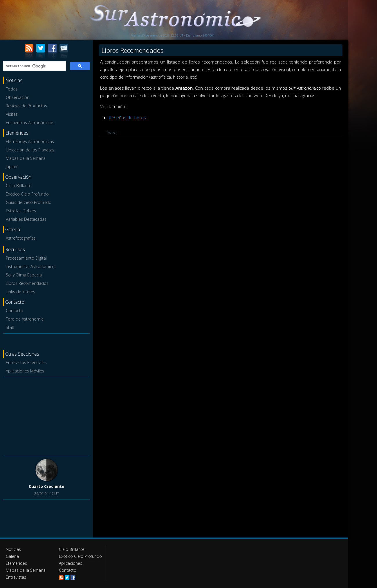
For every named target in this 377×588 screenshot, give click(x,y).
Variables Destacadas (26, 219)
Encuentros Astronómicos (30, 123)
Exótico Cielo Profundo (27, 194)
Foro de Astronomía (25, 319)
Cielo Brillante (19, 186)
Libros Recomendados (27, 283)
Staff (10, 327)
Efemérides (16, 563)
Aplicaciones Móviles (25, 371)
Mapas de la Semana (26, 158)
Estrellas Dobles (21, 211)
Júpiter (12, 167)
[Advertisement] (46, 415)
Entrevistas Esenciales (26, 362)
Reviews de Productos (26, 106)
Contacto (15, 311)
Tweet (112, 133)
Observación (18, 97)
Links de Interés (20, 292)
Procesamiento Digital (26, 258)
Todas (12, 89)
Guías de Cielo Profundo (29, 202)
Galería (12, 556)
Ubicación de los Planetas (30, 150)
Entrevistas (16, 577)
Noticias (13, 549)
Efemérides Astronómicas (30, 141)
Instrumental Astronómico (30, 266)
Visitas (12, 114)
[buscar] (34, 66)
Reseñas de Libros (127, 117)
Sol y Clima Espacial (24, 275)
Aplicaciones (71, 563)
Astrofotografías (21, 238)
